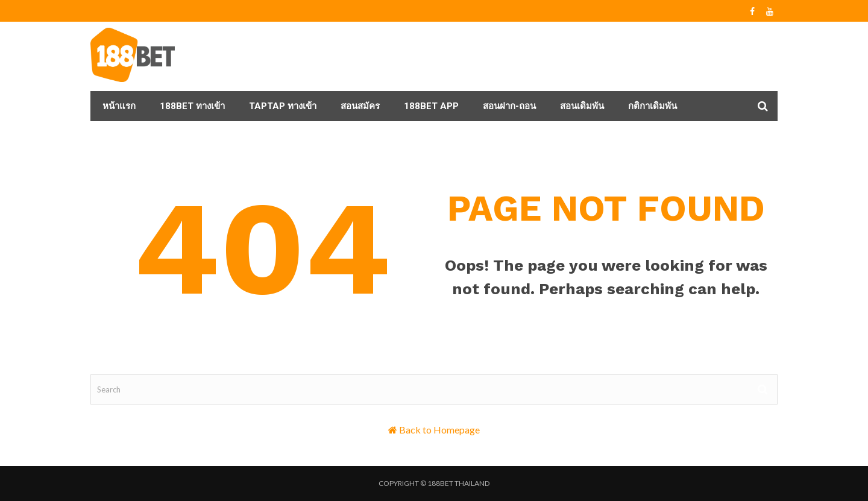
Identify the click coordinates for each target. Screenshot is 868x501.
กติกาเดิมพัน (653, 106)
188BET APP (431, 106)
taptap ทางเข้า (283, 106)
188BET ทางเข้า (192, 106)
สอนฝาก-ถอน (509, 106)
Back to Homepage (439, 430)
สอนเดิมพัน (582, 106)
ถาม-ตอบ (121, 136)
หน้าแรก (119, 106)
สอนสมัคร (360, 106)
